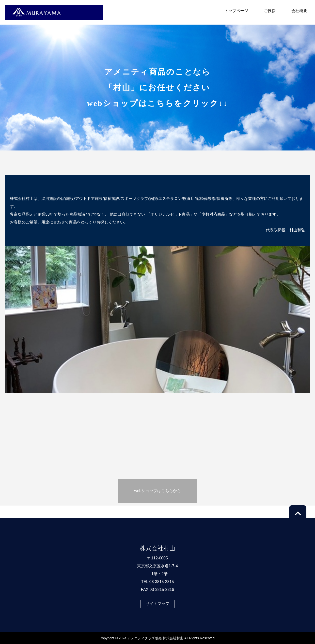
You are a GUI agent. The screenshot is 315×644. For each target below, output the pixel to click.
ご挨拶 (270, 11)
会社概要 (299, 11)
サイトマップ (157, 604)
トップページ (236, 11)
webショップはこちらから (157, 491)
